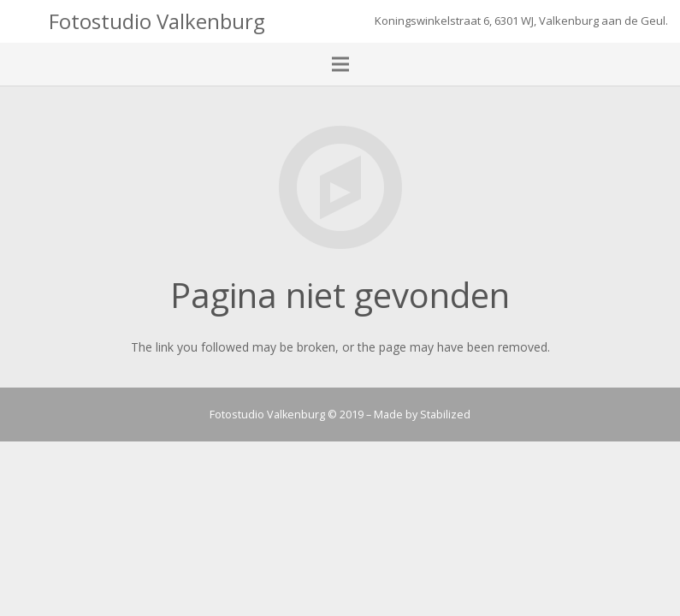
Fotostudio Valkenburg (157, 21)
